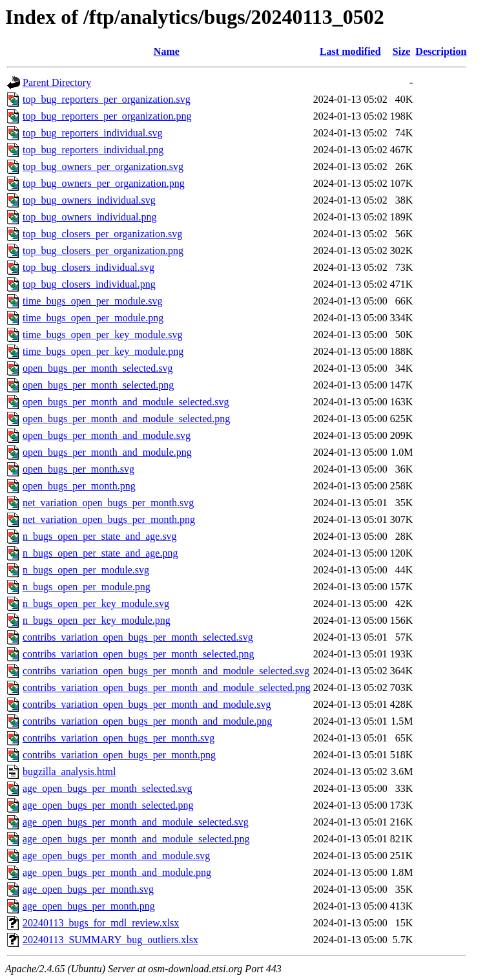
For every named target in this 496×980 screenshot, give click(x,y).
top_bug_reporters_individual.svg (92, 133)
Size (402, 51)
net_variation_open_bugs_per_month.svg (108, 503)
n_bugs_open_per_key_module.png (97, 620)
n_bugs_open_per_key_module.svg (96, 603)
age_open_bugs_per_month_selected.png (108, 805)
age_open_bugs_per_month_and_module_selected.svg (136, 822)
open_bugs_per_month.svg (78, 469)
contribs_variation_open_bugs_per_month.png (119, 755)
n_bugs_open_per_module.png (87, 587)
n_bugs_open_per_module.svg (86, 570)
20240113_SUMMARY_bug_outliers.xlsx (110, 940)
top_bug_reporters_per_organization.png (107, 116)
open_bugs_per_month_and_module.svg (107, 435)
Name (167, 51)
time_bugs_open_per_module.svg (92, 301)
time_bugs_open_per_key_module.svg (103, 335)
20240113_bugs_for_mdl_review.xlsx (101, 923)
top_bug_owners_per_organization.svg (103, 166)
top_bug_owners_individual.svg (89, 200)
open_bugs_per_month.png (79, 486)
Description (441, 51)
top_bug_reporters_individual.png (93, 150)
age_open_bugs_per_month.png (89, 906)
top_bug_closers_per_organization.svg (102, 234)
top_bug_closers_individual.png (89, 284)
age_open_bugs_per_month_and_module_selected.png (136, 839)
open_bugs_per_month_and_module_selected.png (126, 419)
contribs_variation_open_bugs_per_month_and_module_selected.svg (166, 671)
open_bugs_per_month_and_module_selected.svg (126, 402)
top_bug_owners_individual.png (90, 217)
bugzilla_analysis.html (69, 772)
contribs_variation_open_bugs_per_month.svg (119, 738)
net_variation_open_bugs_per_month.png (109, 519)
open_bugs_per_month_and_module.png (107, 452)
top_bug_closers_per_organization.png (103, 250)
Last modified (350, 51)
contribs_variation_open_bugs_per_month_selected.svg (138, 637)
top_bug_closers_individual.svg (88, 267)
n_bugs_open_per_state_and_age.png (100, 553)
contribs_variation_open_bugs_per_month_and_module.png (147, 721)
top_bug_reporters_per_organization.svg (107, 99)
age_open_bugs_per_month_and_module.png (117, 872)
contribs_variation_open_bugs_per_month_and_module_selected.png (167, 687)
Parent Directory (57, 82)
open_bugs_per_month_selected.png (98, 385)
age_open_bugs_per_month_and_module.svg (116, 856)
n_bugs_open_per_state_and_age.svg (100, 536)
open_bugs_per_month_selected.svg (98, 368)
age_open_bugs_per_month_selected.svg (108, 788)
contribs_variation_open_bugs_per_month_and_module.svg (147, 704)
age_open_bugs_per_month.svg (88, 889)
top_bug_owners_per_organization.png (104, 183)
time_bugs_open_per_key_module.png (103, 351)
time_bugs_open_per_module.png (93, 318)
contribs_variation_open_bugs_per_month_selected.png (139, 654)
